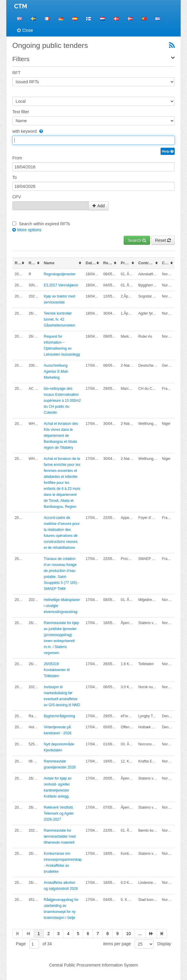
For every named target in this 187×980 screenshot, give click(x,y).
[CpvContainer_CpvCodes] (51, 206)
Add (99, 206)
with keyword (28, 131)
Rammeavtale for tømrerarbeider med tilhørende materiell (60, 836)
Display (164, 944)
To (15, 177)
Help (168, 151)
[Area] (93, 101)
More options (27, 230)
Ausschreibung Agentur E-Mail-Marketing (56, 372)
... (140, 934)
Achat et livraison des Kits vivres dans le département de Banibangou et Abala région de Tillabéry (61, 436)
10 (128, 934)
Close (25, 30)
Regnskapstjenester (60, 274)
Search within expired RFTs (44, 224)
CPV (17, 197)
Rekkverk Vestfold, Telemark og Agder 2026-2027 (59, 813)
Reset (163, 240)
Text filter (21, 112)
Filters (21, 59)
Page (21, 944)
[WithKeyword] (40, 131)
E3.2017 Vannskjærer (61, 285)
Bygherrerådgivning (59, 716)
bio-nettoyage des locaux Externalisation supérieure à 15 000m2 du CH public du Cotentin (62, 401)
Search (137, 240)
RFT (16, 73)
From (17, 158)
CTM (21, 6)
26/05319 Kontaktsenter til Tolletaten (57, 670)
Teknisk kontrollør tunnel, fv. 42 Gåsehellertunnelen (59, 319)
